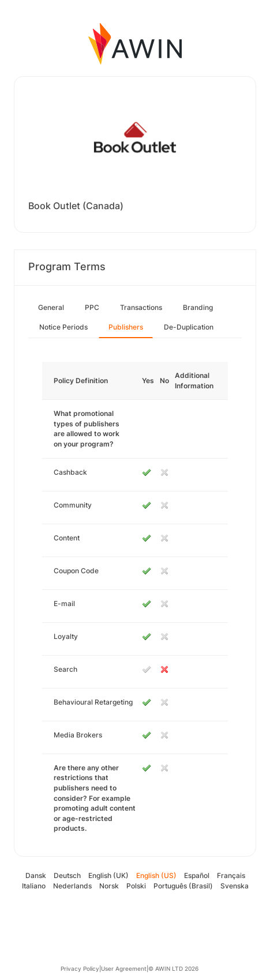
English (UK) (108, 875)
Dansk (36, 875)
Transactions (141, 307)
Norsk (109, 886)
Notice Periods (63, 327)
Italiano (34, 886)
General (51, 307)
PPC (92, 307)
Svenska (235, 886)
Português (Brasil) (183, 886)
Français (231, 875)
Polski (136, 886)
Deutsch (67, 875)
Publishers (126, 327)
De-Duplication (189, 327)
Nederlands (72, 886)
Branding (198, 307)
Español (197, 875)
